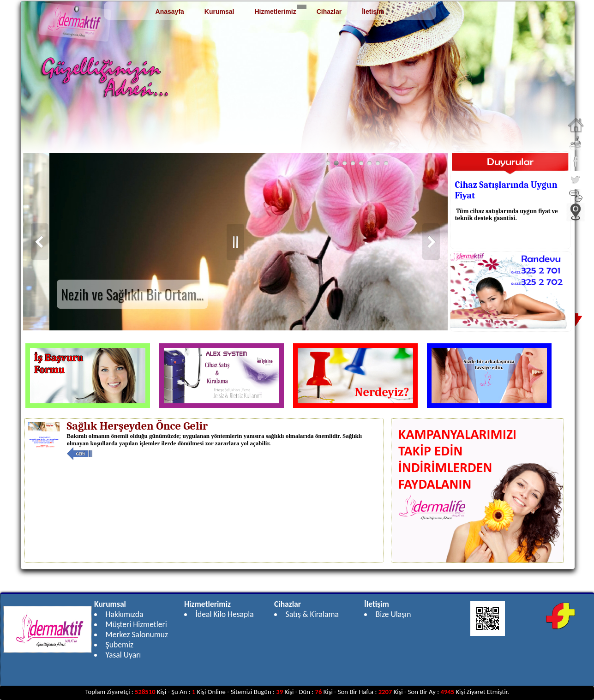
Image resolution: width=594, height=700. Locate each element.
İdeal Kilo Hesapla (225, 614)
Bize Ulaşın (393, 614)
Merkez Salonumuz (137, 634)
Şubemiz (120, 645)
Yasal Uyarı (123, 655)
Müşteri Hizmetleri (136, 624)
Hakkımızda (125, 614)
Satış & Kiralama (312, 614)
